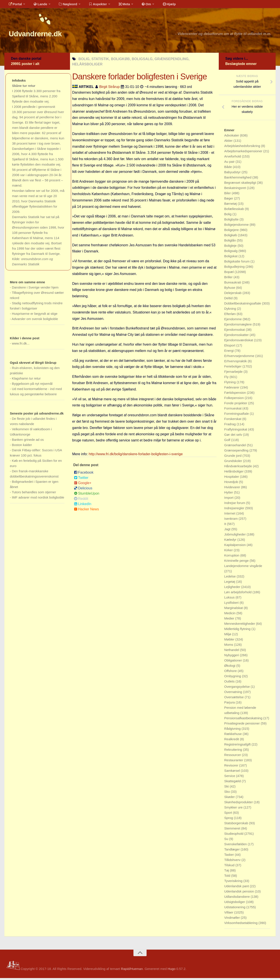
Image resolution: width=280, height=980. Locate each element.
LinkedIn (83, 506)
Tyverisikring (234, 883)
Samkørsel (233, 773)
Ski (227, 788)
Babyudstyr (233, 174)
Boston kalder (22, 447)
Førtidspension (235, 395)
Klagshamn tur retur (26, 380)
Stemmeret (233, 830)
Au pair (230, 164)
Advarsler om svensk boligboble (35, 321)
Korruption (232, 557)
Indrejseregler (235, 510)
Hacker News (86, 511)
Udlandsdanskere (237, 899)
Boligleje (231, 248)
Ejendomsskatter (237, 337)
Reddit (81, 501)
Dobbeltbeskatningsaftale (243, 305)
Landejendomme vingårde (243, 568)
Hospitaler (232, 479)
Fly (227, 379)
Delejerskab (233, 295)
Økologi (230, 668)
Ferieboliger (233, 368)
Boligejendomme (237, 227)
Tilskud (230, 867)
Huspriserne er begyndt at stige (35, 316)
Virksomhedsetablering (241, 925)
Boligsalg (231, 253)
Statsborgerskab (237, 825)
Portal (14, 5)
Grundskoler (234, 463)
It (226, 526)
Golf (228, 442)
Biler (228, 195)
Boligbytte (232, 221)
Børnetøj (231, 206)
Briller (229, 279)
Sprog (229, 820)
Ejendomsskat (235, 332)
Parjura (230, 704)
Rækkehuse (233, 736)
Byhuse (230, 290)
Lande (38, 5)
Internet (230, 515)
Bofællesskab (234, 211)
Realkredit (232, 741)
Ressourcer (233, 757)
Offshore (231, 673)
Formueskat (233, 410)
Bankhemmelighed (238, 179)
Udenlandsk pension (240, 893)
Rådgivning (233, 731)
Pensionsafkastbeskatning (244, 720)
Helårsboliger (234, 473)
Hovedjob (232, 484)
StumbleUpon (87, 495)
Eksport (230, 347)
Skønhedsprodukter (239, 804)
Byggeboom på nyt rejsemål (32, 386)
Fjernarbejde (234, 374)
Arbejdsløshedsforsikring (243, 148)
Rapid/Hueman (132, 971)
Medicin (230, 615)
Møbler (230, 641)
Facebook (84, 474)
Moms (229, 647)
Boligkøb (231, 237)
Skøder (230, 799)
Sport (229, 815)
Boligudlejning (235, 269)
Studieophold (234, 836)
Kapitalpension (235, 547)
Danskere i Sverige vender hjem (35, 289)
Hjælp (159, 5)
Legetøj (230, 584)
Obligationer (234, 662)
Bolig (228, 216)
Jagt (228, 531)
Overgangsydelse (237, 689)
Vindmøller (233, 920)
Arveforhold (233, 158)
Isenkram (231, 521)
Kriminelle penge (237, 563)
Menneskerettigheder (240, 626)
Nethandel (232, 652)
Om (138, 5)
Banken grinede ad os (28, 442)
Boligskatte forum (237, 263)
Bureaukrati (233, 284)
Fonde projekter (236, 405)
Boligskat (231, 258)
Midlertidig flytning (238, 631)
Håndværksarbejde (239, 468)
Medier (230, 620)
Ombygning (233, 678)
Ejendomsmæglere (238, 326)
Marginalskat (234, 610)
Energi (229, 353)
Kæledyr (231, 542)
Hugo (171, 971)
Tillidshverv (233, 862)
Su (227, 841)
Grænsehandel (235, 447)
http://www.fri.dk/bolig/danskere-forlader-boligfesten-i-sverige (136, 456)
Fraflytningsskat (236, 431)
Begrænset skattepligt (241, 185)
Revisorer (232, 767)
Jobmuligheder (235, 536)
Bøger (229, 200)
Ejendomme (233, 321)
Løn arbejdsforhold (238, 594)
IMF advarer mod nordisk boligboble (38, 499)
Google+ (83, 485)
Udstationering (235, 909)
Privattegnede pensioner (242, 725)
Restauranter (234, 762)
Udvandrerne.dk (43, 35)
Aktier (229, 143)
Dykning (231, 311)
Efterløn (230, 316)
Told (228, 878)
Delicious (83, 490)
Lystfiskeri (232, 605)
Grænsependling (237, 452)
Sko (227, 794)
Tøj (227, 872)
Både (228, 169)
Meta (117, 5)
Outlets (230, 683)
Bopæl (229, 274)
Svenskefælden (236, 846)
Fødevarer (232, 389)
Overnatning (234, 694)
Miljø (228, 636)
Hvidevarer (233, 489)
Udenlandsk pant (237, 888)
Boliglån (231, 242)
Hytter (229, 494)
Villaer (229, 914)
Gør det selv (234, 437)
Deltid (229, 300)
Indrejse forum (235, 505)
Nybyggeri (232, 657)
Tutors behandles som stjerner (34, 494)
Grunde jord (233, 458)
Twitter (81, 480)
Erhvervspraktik (236, 363)
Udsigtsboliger (235, 904)
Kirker (229, 552)
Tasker (229, 857)
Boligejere (232, 232)
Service (230, 778)
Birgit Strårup (109, 89)
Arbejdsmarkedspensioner (244, 153)
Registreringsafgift (238, 746)
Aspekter (93, 5)
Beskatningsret (235, 190)
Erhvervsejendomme (240, 358)
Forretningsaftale (237, 416)
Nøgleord (64, 5)
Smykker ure (234, 809)
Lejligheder (233, 589)
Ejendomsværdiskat (239, 342)
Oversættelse (234, 699)
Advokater (232, 137)
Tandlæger (232, 851)
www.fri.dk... (21, 345)
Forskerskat (233, 421)
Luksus (230, 599)
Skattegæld (233, 783)
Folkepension (234, 400)
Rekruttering (234, 752)
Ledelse (230, 578)
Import (229, 500)
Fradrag (230, 426)
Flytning (230, 384)
